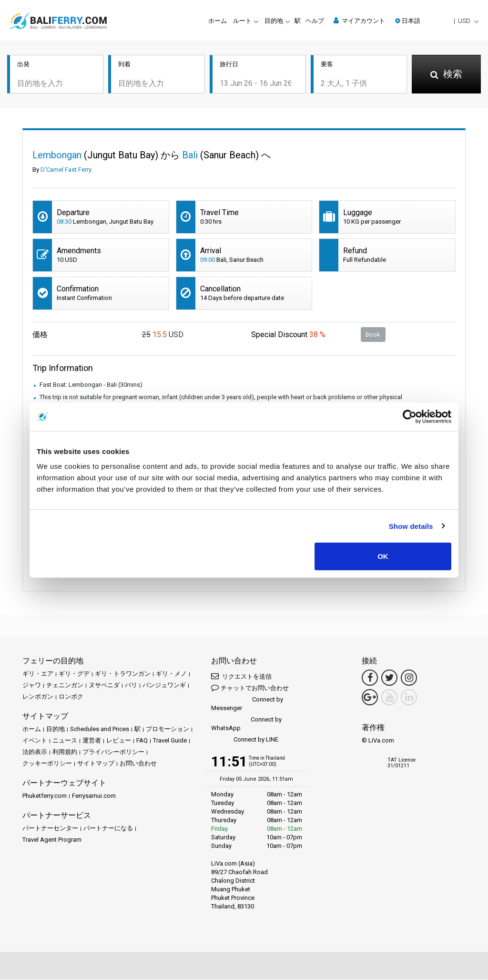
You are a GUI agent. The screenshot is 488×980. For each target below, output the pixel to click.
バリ (131, 686)
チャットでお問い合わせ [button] (250, 688)
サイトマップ (96, 764)
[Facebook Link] (370, 679)
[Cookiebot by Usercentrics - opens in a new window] (410, 416)
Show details (411, 526)
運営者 (92, 741)
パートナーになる (108, 829)
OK (383, 556)
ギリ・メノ (171, 675)
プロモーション (168, 730)
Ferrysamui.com (94, 797)
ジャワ (32, 686)
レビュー (119, 741)
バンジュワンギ (164, 686)
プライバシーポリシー (113, 753)
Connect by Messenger (247, 705)
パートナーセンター (50, 829)
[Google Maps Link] (370, 698)
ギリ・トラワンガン (123, 675)
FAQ (142, 741)
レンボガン (38, 697)
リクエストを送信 (241, 677)
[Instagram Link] (409, 679)
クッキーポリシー (47, 764)
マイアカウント (359, 21)
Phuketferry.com (45, 797)
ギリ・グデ (74, 675)
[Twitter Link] (389, 679)
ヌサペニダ (104, 686)
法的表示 (35, 753)
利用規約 (65, 753)
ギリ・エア (38, 675)
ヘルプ (315, 21)
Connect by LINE (245, 741)
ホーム (218, 21)
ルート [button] (242, 21)
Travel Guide (170, 741)
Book (373, 335)
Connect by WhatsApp (246, 725)
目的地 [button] (274, 21)
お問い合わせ (138, 764)
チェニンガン (65, 686)
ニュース (65, 741)
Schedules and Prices (100, 730)
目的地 (56, 730)
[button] (437, 21)
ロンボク (71, 697)
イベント (35, 741)
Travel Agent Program (52, 841)
